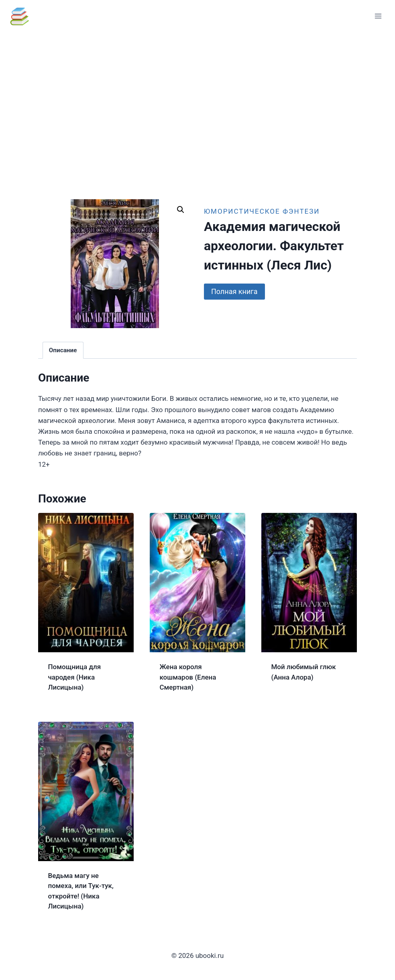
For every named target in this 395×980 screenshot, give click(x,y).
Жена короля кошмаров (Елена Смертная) (188, 677)
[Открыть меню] (378, 16)
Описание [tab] (63, 350)
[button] (181, 210)
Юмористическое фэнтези (262, 211)
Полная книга (234, 291)
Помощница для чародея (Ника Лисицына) (75, 677)
